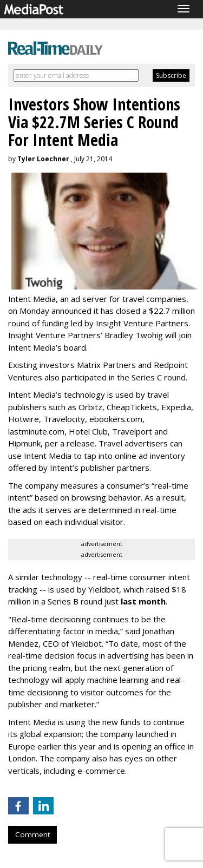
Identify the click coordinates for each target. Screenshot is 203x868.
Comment (32, 834)
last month (143, 601)
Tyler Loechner (43, 159)
